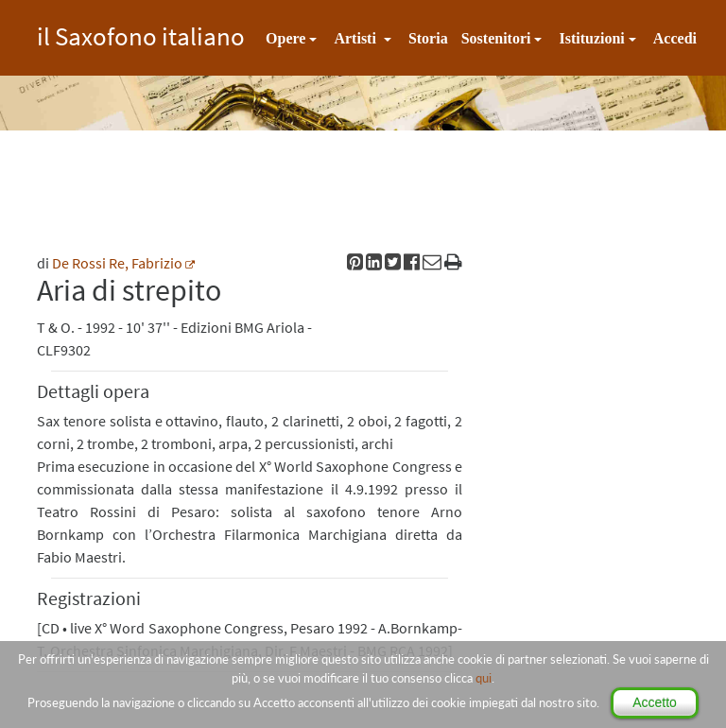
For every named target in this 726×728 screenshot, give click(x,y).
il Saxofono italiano (141, 34)
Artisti (356, 38)
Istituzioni (591, 38)
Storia (428, 38)
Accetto (655, 702)
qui (484, 678)
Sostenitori (496, 38)
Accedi (675, 38)
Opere (285, 38)
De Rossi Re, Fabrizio (117, 263)
